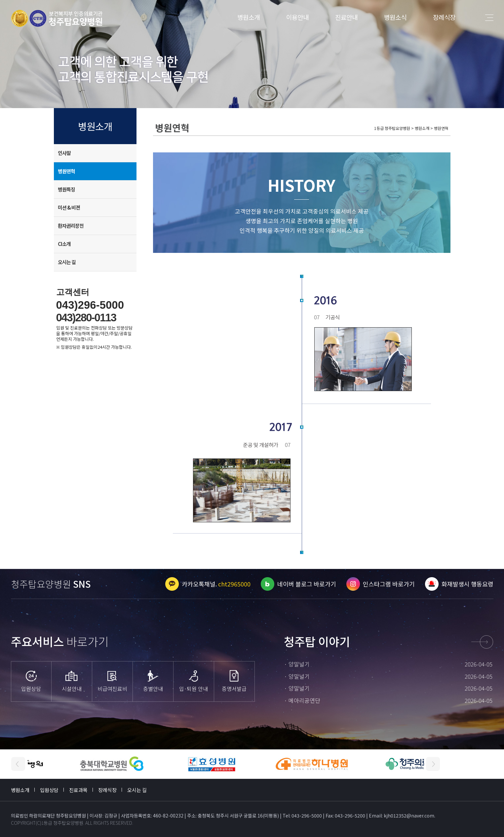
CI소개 (64, 244)
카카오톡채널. (216, 584)
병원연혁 (66, 171)
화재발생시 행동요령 (467, 584)
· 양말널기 (297, 664)
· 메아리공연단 (302, 700)
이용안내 (297, 17)
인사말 (64, 153)
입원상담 (49, 790)
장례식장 (444, 17)
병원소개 (249, 17)
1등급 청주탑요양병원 (62, 823)
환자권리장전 (71, 226)
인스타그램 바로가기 (389, 584)
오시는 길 (67, 262)
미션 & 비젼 (69, 207)
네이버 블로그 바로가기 (307, 584)
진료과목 (78, 790)
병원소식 (395, 17)
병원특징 (66, 189)
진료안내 (346, 17)
